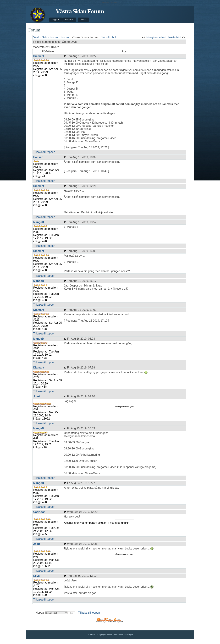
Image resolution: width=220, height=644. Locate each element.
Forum (83, 20)
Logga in (56, 20)
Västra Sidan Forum (80, 11)
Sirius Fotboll (109, 37)
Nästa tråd (175, 37)
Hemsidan (69, 20)
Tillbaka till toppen (44, 152)
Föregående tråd (156, 37)
